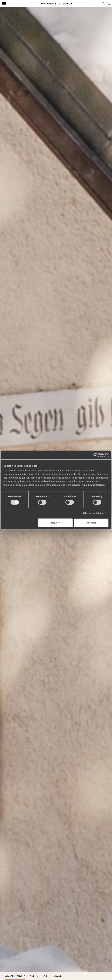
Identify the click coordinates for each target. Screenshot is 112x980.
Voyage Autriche (15, 976)
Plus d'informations (93, 485)
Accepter (91, 523)
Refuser (55, 523)
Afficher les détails (93, 513)
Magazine (58, 976)
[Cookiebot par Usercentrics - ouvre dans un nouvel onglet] (96, 455)
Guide (46, 976)
